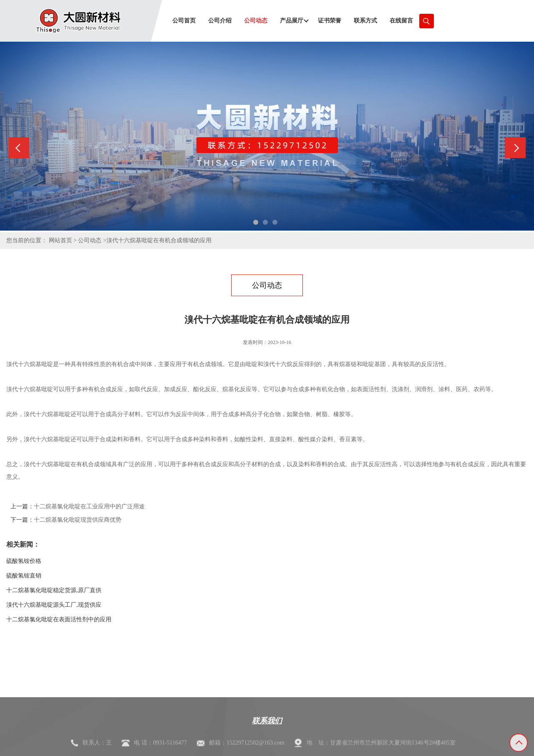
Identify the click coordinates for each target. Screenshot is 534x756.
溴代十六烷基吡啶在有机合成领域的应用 (159, 240)
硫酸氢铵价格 (24, 561)
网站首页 (60, 240)
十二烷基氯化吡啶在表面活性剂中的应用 (59, 619)
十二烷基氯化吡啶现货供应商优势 (78, 520)
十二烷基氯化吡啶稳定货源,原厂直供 (54, 590)
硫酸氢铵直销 (24, 576)
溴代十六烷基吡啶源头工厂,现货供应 (54, 605)
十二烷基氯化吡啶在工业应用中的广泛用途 (89, 506)
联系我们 (267, 740)
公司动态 (90, 240)
